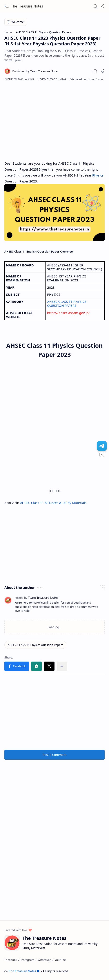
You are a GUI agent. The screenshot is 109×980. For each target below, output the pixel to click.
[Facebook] (11, 960)
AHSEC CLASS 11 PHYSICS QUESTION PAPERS (67, 303)
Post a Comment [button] (55, 755)
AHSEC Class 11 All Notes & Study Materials (53, 503)
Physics (98, 175)
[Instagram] (27, 960)
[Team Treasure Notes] (35, 71)
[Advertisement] (54, 121)
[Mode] (102, 6)
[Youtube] (60, 960)
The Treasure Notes (27, 6)
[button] (7, 6)
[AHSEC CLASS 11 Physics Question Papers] (35, 645)
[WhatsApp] (45, 960)
